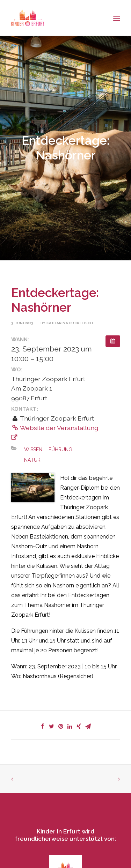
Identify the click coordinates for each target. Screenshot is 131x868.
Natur (32, 460)
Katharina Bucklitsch (70, 323)
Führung (60, 450)
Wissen (33, 450)
